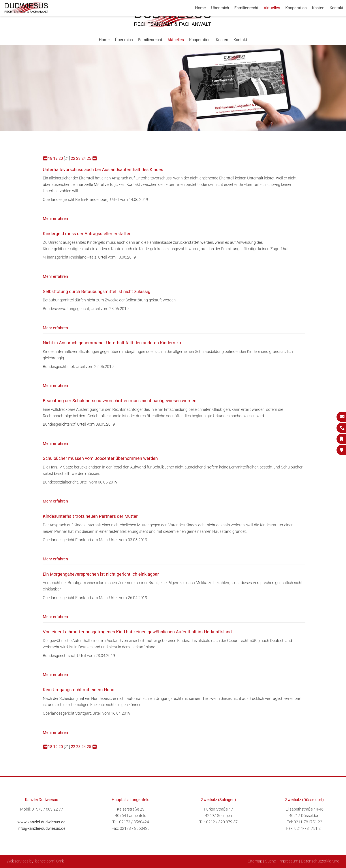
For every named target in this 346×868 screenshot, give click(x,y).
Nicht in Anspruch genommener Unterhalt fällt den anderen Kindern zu (112, 343)
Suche (270, 861)
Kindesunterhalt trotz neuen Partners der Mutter (90, 516)
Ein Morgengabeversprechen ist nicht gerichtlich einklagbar (101, 574)
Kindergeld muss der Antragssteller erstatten (87, 234)
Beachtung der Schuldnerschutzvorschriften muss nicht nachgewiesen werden (120, 401)
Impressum (288, 861)
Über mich (124, 40)
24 (84, 158)
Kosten (222, 40)
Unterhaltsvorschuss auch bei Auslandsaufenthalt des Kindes (103, 169)
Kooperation (200, 40)
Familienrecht (150, 40)
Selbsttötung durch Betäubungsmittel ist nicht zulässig (97, 291)
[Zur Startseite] (173, 26)
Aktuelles (176, 40)
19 (55, 158)
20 (61, 158)
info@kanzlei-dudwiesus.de (41, 828)
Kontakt (240, 40)
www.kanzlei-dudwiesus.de (41, 822)
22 (73, 158)
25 (89, 158)
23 (78, 158)
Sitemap (255, 861)
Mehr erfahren (55, 218)
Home (104, 40)
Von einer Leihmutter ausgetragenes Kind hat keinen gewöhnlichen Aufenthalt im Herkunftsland (137, 632)
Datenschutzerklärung (320, 861)
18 (50, 158)
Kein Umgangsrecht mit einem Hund (79, 690)
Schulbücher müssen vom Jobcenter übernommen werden (100, 458)
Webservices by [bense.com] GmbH (37, 861)
